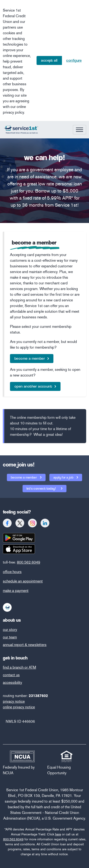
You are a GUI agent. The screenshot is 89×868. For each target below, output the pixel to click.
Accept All (49, 60)
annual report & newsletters (25, 645)
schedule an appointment (23, 581)
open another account (33, 386)
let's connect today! (40, 488)
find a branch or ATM (19, 667)
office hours (12, 572)
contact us (11, 675)
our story (10, 630)
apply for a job (64, 477)
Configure (74, 60)
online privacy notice (19, 707)
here (58, 834)
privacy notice (14, 701)
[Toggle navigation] (80, 130)
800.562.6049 (28, 562)
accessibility (12, 682)
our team (10, 637)
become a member (30, 358)
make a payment (16, 591)
